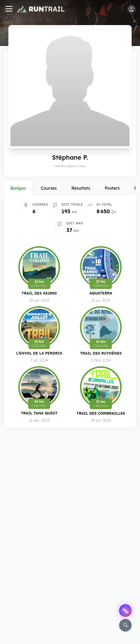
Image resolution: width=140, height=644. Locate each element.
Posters (112, 188)
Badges (18, 188)
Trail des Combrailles (101, 414)
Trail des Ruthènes (101, 355)
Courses (49, 188)
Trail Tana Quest (39, 415)
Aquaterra (101, 294)
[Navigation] (9, 9)
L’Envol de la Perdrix (39, 354)
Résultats (81, 188)
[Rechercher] (125, 625)
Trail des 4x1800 (39, 294)
